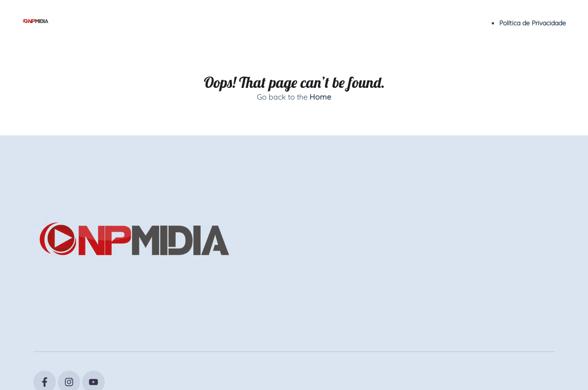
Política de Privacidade (533, 23)
